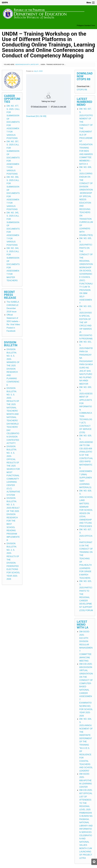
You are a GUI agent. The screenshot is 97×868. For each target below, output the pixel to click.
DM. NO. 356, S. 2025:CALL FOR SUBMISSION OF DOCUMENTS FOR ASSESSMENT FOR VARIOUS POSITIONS (13, 193)
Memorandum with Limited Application (30, 64)
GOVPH (5, 3)
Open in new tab (59, 107)
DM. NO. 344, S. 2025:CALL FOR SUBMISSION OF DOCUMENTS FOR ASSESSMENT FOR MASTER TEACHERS (13, 264)
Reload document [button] (39, 107)
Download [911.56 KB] (36, 116)
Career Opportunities (12, 99)
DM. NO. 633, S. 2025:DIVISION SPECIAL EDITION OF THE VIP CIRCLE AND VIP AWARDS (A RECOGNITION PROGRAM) (86, 322)
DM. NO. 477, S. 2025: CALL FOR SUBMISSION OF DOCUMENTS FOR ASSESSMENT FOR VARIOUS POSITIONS (13, 122)
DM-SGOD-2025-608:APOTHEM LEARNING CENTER (86, 780)
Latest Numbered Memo (84, 102)
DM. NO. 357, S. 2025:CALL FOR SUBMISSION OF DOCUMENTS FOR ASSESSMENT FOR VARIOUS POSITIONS (13, 158)
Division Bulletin (11, 344)
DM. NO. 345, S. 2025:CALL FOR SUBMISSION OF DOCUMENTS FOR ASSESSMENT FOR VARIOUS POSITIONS (13, 229)
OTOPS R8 (82, 90)
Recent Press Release (10, 295)
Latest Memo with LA (83, 625)
